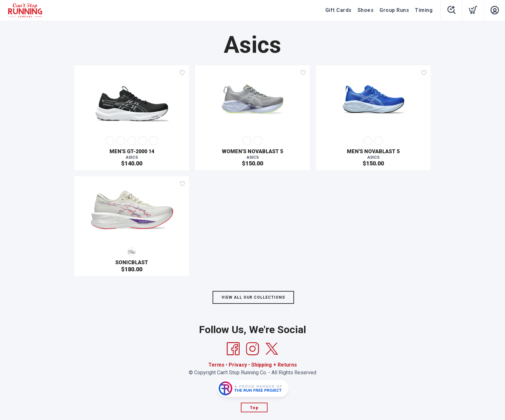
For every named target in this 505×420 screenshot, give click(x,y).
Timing (424, 10)
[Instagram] (252, 349)
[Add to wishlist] (182, 73)
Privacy (238, 365)
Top (254, 408)
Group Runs (394, 10)
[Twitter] (272, 349)
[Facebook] (233, 349)
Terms (216, 365)
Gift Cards (338, 10)
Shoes (366, 10)
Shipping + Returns (274, 365)
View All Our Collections (253, 297)
